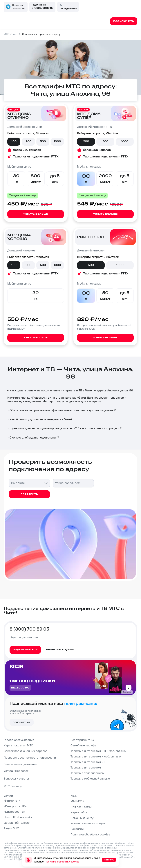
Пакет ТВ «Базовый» (18, 817)
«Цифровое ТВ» (14, 812)
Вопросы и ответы (16, 779)
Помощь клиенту (82, 818)
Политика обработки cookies (90, 835)
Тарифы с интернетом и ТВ (89, 762)
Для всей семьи (81, 807)
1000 (57, 142)
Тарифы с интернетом (86, 768)
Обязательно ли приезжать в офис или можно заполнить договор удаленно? (61, 410)
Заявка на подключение (20, 764)
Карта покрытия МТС (18, 746)
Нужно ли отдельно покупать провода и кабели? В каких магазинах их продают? (64, 428)
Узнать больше (36, 214)
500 (43, 142)
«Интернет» (12, 801)
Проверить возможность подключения (31, 758)
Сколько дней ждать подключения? (33, 438)
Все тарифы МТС (82, 740)
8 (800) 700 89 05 (42, 8)
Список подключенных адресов (26, 751)
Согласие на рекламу (15, 846)
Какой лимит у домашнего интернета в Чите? (39, 419)
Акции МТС (11, 828)
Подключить (41, 398)
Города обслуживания (19, 740)
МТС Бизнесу (13, 786)
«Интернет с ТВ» (15, 806)
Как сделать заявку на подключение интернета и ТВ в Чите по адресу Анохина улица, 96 (70, 391)
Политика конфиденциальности (86, 843)
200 (28, 142)
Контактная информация (88, 824)
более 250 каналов (27, 150)
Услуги (8, 796)
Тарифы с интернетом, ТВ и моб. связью (98, 751)
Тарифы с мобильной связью (90, 779)
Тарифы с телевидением (87, 773)
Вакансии (77, 829)
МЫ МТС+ (77, 802)
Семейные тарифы (83, 746)
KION (74, 796)
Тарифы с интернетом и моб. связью (96, 757)
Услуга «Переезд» (16, 771)
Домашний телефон (17, 823)
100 (14, 142)
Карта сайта (79, 813)
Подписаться (22, 722)
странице (112, 848)
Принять (109, 860)
